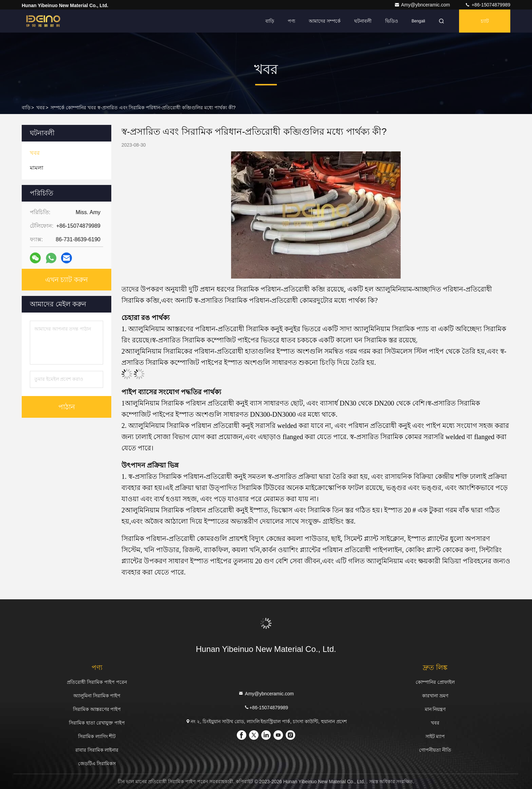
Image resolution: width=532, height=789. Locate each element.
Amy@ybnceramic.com (423, 5)
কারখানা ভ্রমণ (435, 696)
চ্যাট (485, 21)
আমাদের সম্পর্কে (325, 21)
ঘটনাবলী (363, 21)
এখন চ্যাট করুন (66, 280)
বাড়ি (270, 21)
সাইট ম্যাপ (435, 736)
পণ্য (291, 21)
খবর (41, 108)
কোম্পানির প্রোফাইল (435, 682)
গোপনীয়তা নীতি (435, 750)
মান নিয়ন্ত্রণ (435, 709)
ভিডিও (392, 21)
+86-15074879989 (488, 5)
